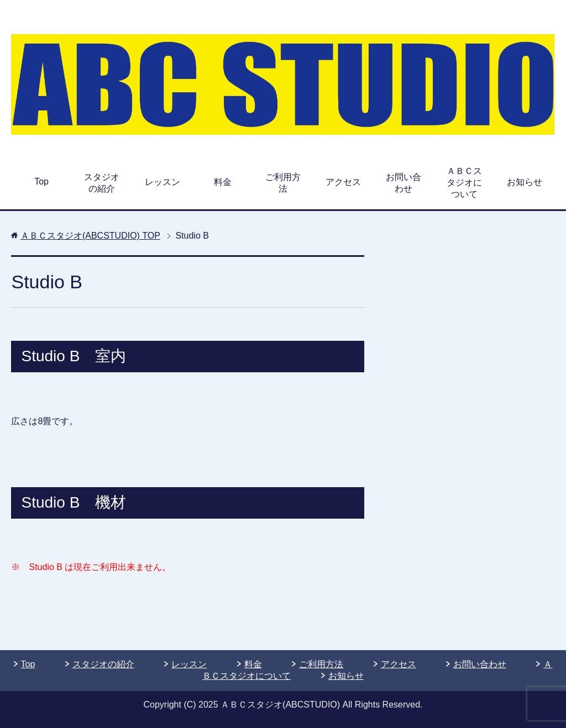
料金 (223, 182)
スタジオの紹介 (102, 183)
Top (41, 181)
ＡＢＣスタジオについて (464, 183)
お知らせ (525, 182)
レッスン (163, 182)
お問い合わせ (403, 183)
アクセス (343, 182)
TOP (90, 236)
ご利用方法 (283, 183)
